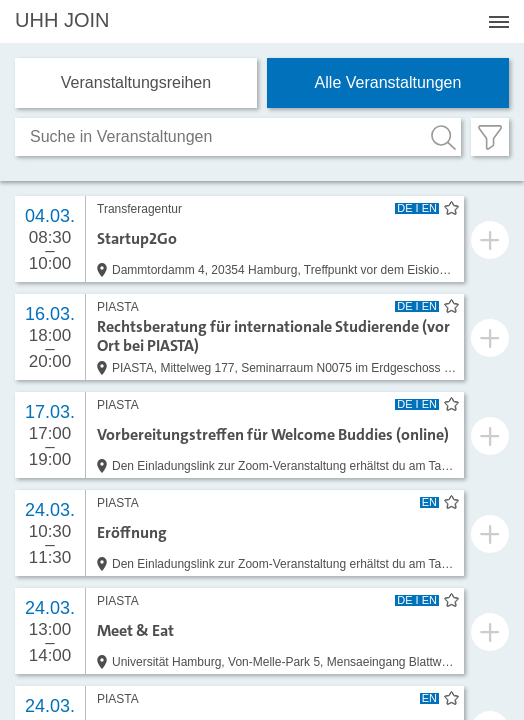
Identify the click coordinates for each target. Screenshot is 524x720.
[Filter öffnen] (490, 137)
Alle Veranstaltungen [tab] (388, 82)
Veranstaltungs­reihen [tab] (136, 82)
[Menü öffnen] (499, 22)
